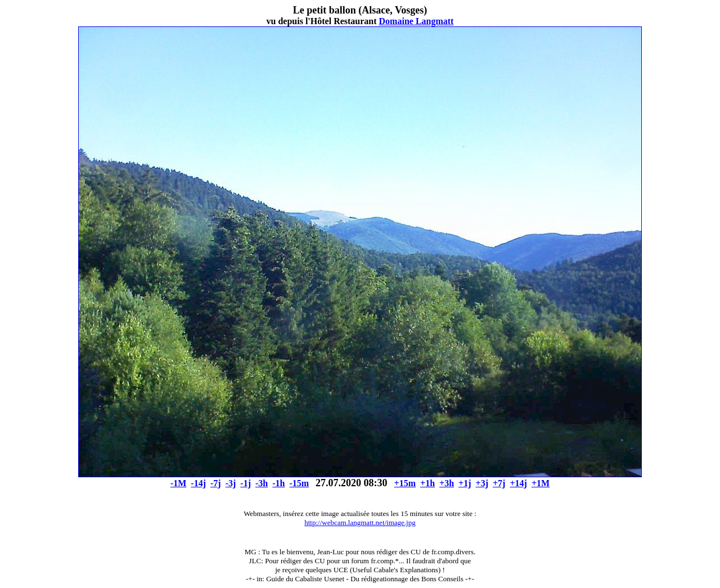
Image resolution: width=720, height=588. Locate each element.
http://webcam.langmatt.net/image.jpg (360, 523)
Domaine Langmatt (417, 21)
